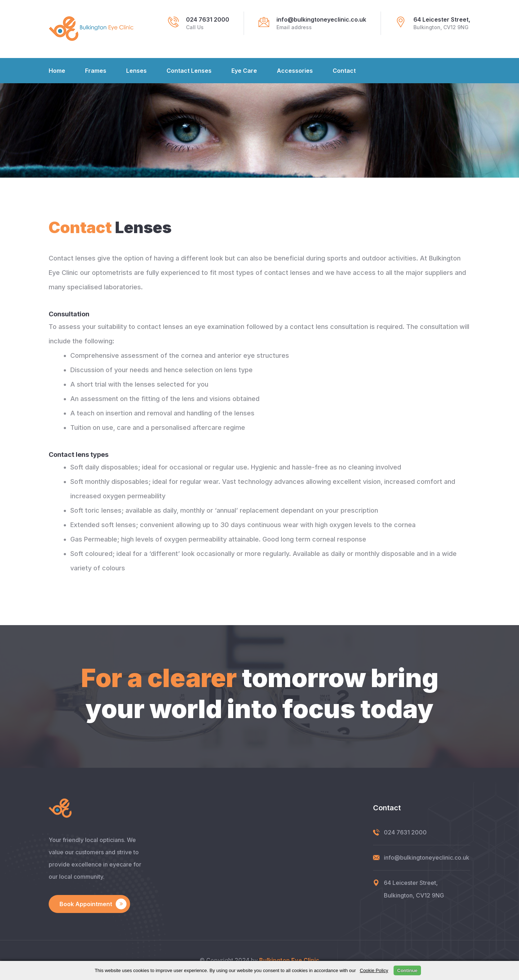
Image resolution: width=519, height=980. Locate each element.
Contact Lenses (189, 71)
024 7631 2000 (208, 19)
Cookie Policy (374, 970)
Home (57, 71)
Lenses (136, 71)
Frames (96, 71)
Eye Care (244, 71)
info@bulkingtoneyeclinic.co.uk (321, 19)
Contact (344, 71)
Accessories (295, 71)
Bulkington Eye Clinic (289, 960)
